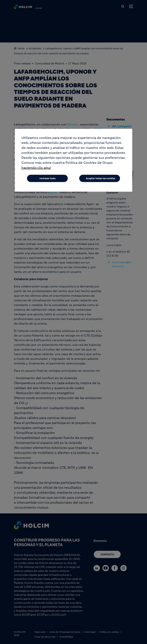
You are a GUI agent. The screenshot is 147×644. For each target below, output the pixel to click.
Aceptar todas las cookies (101, 178)
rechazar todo (47, 178)
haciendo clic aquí (36, 168)
